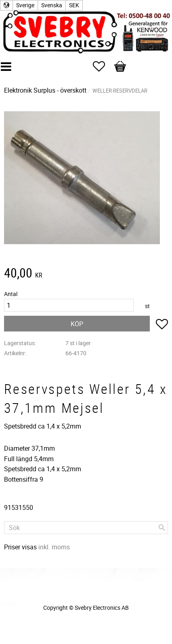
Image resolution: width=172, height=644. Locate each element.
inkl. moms (54, 547)
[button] (103, 66)
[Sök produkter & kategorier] (86, 528)
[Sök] (162, 528)
